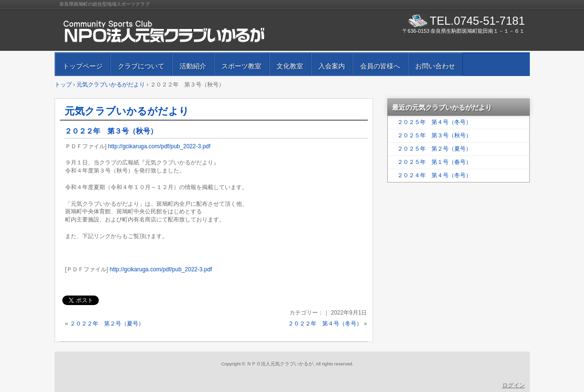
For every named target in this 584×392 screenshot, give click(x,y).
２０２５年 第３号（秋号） (434, 135)
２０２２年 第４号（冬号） (325, 324)
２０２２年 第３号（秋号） (111, 131)
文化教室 (290, 66)
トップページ (83, 66)
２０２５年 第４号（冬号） (434, 122)
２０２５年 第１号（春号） (434, 162)
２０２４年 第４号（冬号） (434, 175)
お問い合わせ (435, 66)
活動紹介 (193, 66)
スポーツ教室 (241, 66)
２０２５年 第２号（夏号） (434, 149)
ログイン (514, 385)
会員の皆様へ (380, 66)
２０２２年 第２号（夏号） (107, 324)
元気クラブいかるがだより (127, 111)
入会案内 (332, 66)
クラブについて (141, 66)
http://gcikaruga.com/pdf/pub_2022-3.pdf (159, 146)
